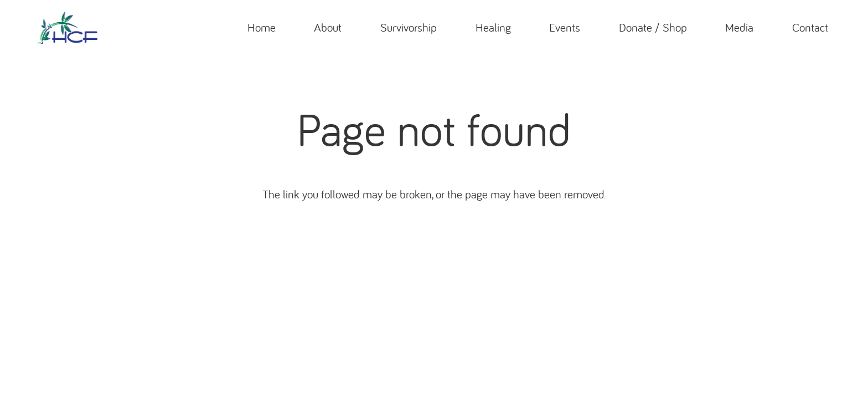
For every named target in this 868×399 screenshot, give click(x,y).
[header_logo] (67, 28)
